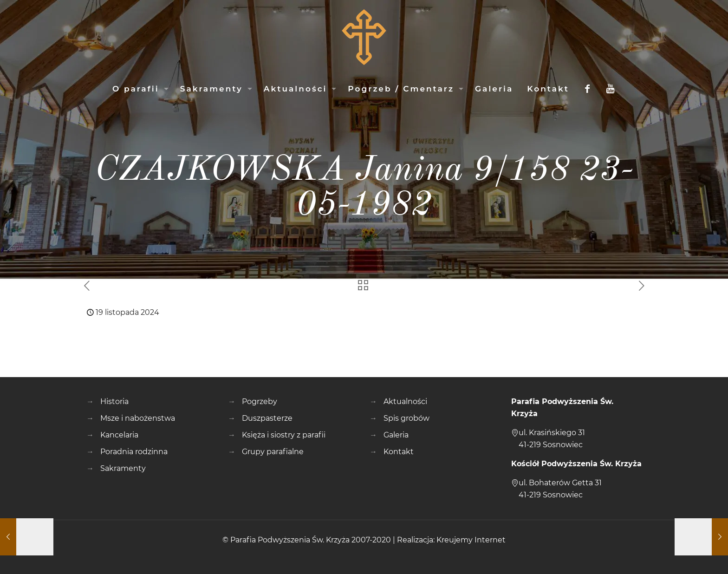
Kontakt (399, 452)
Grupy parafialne (273, 452)
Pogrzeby (260, 401)
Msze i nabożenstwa (138, 418)
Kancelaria (119, 435)
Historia (114, 401)
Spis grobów (406, 418)
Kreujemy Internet (471, 540)
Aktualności (405, 401)
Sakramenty (123, 468)
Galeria (396, 435)
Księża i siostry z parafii (284, 435)
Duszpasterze (267, 418)
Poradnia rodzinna (134, 452)
